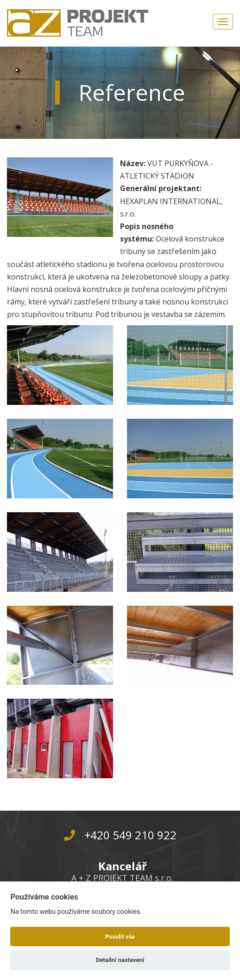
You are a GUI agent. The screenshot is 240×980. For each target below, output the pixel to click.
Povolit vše (120, 937)
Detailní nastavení (120, 960)
